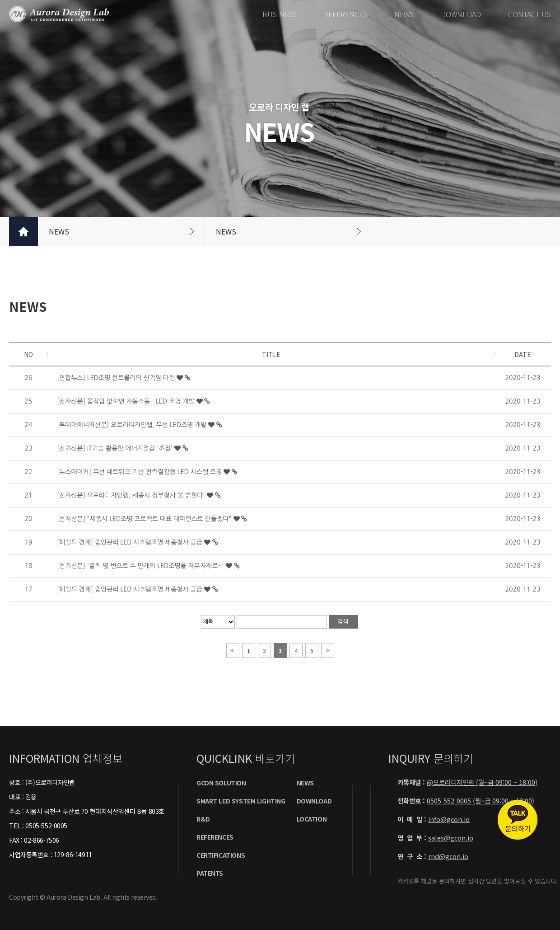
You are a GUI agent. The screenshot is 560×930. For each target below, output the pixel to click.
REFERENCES (345, 14)
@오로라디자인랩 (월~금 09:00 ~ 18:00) (482, 782)
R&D (203, 819)
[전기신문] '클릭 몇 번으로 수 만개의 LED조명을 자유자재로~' (141, 566)
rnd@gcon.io (448, 856)
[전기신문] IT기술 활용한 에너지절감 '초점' (116, 448)
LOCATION (312, 819)
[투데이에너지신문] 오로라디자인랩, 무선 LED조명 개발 (133, 425)
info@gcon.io (449, 819)
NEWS (404, 14)
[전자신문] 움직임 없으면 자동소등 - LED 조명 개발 (127, 401)
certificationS (221, 855)
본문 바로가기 (0, 0)
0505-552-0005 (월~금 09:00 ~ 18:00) (481, 801)
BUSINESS (280, 14)
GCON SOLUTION (221, 783)
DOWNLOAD (461, 14)
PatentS (210, 873)
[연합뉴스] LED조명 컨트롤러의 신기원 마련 (117, 378)
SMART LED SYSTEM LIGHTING (241, 801)
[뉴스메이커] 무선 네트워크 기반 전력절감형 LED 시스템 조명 (140, 472)
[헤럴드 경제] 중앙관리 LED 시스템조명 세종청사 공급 (131, 542)
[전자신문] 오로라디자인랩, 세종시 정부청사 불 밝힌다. (132, 495)
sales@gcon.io (451, 838)
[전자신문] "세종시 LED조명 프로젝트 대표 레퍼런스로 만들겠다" (145, 519)
